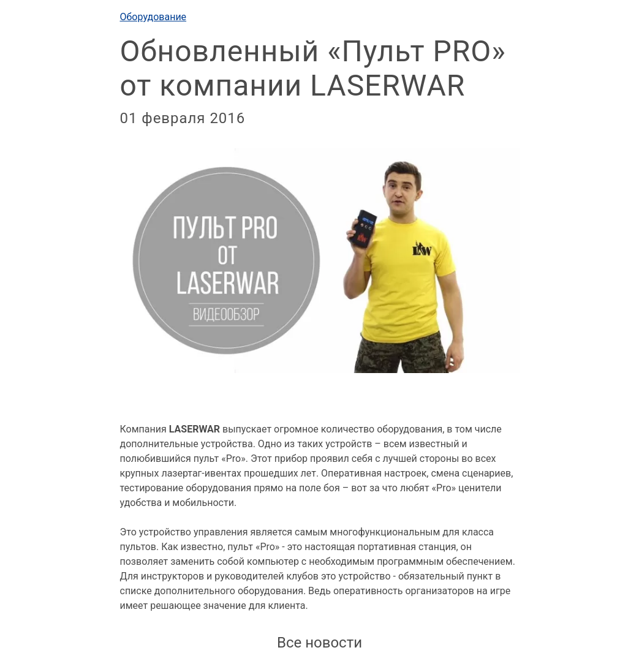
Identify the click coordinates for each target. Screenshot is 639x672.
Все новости (319, 643)
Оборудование (153, 17)
